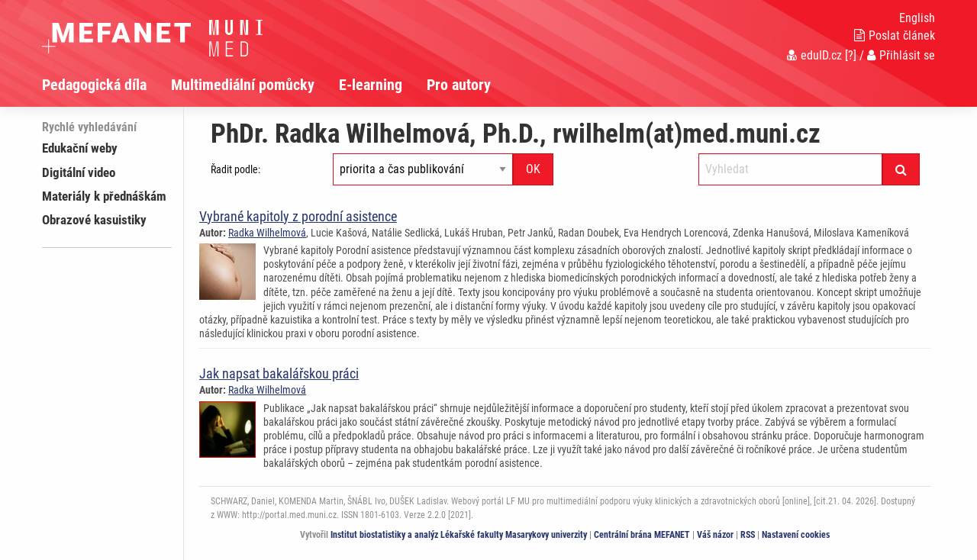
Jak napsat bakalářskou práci (279, 373)
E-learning (371, 85)
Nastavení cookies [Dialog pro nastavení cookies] (796, 535)
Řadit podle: (235, 169)
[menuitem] (106, 85)
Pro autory (459, 85)
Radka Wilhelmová (267, 233)
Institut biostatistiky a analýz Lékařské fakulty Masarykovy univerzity (459, 535)
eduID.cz (814, 55)
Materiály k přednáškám (104, 196)
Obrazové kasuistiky (94, 220)
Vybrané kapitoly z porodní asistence (298, 216)
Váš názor (715, 535)
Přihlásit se (901, 55)
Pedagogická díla (94, 85)
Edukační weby (80, 148)
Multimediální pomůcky (243, 85)
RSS (748, 535)
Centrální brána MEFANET (642, 535)
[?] (851, 55)
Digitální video (79, 172)
